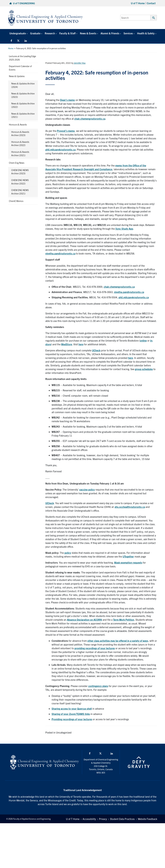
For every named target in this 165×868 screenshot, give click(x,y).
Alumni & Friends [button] (110, 33)
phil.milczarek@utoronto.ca (60, 149)
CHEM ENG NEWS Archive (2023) (20, 172)
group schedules (144, 369)
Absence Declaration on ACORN (84, 620)
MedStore (67, 344)
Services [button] (128, 33)
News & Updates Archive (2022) (23, 105)
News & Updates (17, 76)
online (143, 340)
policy (68, 553)
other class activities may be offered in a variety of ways (118, 641)
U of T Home (138, 3)
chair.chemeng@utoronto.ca (90, 119)
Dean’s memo (67, 100)
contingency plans (98, 686)
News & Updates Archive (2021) (23, 115)
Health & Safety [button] (146, 33)
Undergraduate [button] (18, 33)
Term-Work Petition (124, 620)
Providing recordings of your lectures (72, 719)
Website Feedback (147, 819)
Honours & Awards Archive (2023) (20, 134)
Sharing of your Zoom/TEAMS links (71, 714)
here (81, 344)
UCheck (96, 350)
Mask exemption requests (128, 562)
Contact (151, 3)
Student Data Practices (122, 819)
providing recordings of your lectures (95, 648)
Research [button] (50, 33)
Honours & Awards (18, 125)
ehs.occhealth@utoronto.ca (130, 507)
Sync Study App (124, 229)
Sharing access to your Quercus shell (72, 709)
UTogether (128, 556)
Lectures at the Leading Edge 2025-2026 (22, 58)
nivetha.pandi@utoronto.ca (60, 253)
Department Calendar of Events (20, 68)
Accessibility (89, 819)
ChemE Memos (16, 201)
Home (11, 48)
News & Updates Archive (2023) (23, 95)
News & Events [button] (88, 33)
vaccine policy (87, 489)
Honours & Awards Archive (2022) (20, 144)
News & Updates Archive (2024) (23, 85)
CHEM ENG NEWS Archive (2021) (20, 192)
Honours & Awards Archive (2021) (20, 154)
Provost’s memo (66, 131)
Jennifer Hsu (80, 63)
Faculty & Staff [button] (67, 33)
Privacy (103, 819)
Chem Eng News (17, 163)
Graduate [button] (35, 33)
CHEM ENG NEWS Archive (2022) (20, 182)
